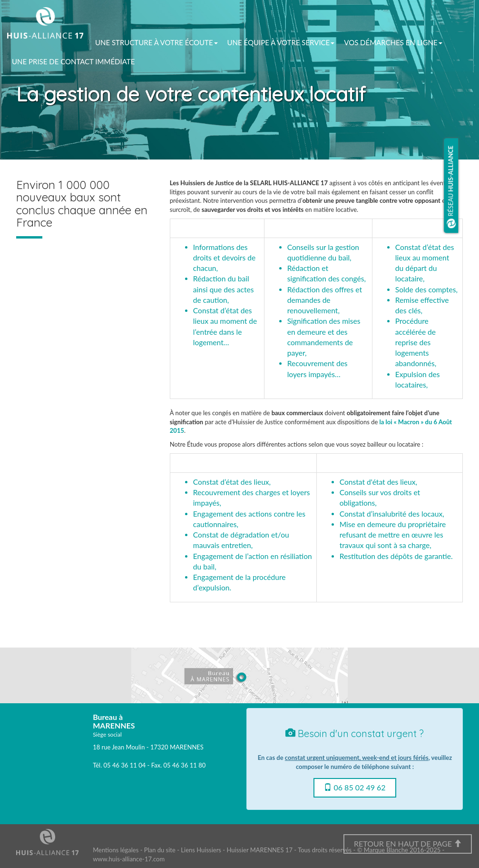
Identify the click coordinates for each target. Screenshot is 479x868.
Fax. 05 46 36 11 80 (178, 765)
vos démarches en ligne (393, 42)
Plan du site (160, 850)
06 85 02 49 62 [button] (355, 787)
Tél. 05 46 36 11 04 (119, 765)
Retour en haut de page (408, 843)
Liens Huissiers (201, 850)
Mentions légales (116, 850)
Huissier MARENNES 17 (259, 850)
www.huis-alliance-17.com (129, 859)
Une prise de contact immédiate (73, 61)
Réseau (451, 187)
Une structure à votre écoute (156, 42)
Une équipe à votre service (281, 42)
